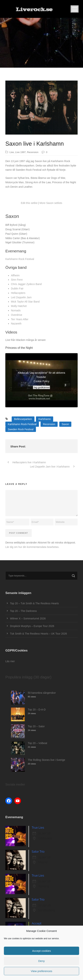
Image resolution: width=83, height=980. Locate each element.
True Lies (38, 828)
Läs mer (10, 661)
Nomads (16, 310)
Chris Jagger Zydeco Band (26, 284)
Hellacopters (18, 293)
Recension (33, 152)
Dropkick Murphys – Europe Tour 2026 (32, 626)
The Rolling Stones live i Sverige (47, 760)
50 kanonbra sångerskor (42, 693)
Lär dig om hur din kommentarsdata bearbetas (32, 547)
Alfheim (15, 275)
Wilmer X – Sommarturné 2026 (28, 618)
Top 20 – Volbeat (37, 743)
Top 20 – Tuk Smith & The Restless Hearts (34, 603)
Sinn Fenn (17, 280)
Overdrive (17, 315)
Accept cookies (42, 951)
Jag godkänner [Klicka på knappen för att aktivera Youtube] (41, 387)
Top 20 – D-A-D (37, 710)
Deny (41, 961)
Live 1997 (20, 152)
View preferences (41, 971)
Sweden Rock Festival (21, 429)
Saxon (65, 424)
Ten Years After (20, 319)
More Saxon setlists (51, 203)
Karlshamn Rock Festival (20, 259)
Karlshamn (45, 419)
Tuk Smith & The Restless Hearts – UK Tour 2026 (38, 634)
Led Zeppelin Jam (21, 297)
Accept (36, 923)
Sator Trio (38, 852)
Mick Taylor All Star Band (25, 302)
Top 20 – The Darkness (23, 611)
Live (12, 152)
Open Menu (75, 9)
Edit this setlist (29, 203)
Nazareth (16, 324)
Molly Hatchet (19, 306)
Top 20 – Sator (36, 726)
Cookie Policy (42, 381)
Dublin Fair (17, 289)
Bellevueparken (23, 419)
